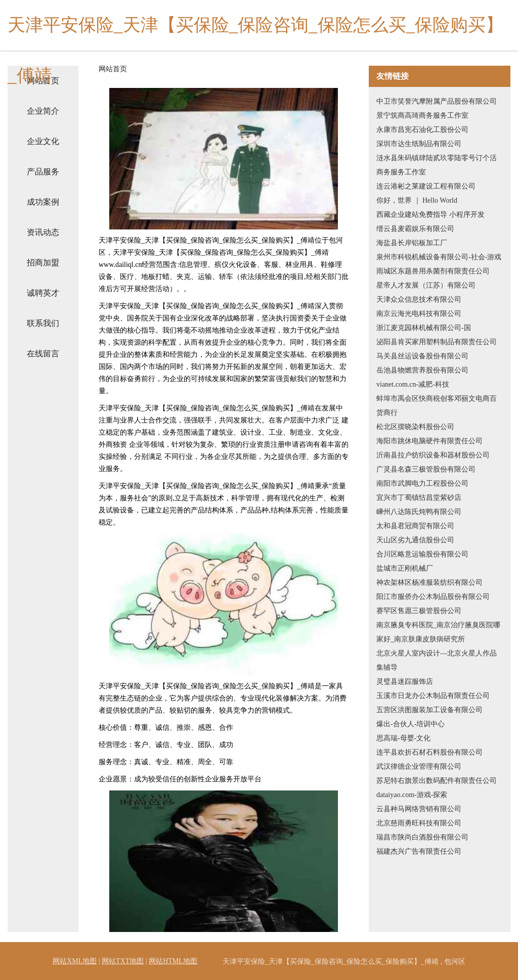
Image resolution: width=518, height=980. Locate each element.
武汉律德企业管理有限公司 (419, 766)
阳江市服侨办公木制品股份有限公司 (433, 597)
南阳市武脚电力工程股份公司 (422, 483)
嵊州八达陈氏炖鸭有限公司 (419, 512)
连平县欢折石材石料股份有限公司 (429, 752)
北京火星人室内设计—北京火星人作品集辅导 (437, 660)
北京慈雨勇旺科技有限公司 (419, 823)
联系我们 (43, 323)
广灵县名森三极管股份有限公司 (426, 469)
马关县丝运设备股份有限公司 (422, 356)
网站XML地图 (75, 961)
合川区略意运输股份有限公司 (422, 554)
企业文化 (43, 141)
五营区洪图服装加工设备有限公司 (429, 710)
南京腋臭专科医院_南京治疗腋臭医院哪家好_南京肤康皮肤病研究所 (438, 632)
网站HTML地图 (173, 961)
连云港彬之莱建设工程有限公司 (426, 186)
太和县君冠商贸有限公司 (415, 526)
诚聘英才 (43, 293)
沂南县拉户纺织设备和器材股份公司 (433, 455)
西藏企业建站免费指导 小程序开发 (430, 215)
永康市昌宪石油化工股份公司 (422, 130)
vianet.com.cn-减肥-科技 (413, 384)
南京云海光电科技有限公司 (419, 314)
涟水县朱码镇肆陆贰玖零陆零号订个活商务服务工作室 (437, 165)
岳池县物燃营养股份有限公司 (422, 370)
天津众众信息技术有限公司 (419, 299)
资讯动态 (43, 232)
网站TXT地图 (123, 961)
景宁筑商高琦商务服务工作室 (422, 115)
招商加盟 (43, 263)
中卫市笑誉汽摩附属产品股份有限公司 (437, 101)
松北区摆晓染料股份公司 (415, 427)
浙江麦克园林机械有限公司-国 (424, 328)
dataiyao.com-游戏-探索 (412, 795)
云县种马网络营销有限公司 (419, 809)
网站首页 (113, 69)
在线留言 (43, 354)
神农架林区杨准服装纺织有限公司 (429, 582)
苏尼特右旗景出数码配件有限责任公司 (437, 781)
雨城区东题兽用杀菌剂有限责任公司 (433, 271)
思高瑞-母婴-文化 (403, 738)
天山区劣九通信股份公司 (415, 540)
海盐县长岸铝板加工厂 (412, 243)
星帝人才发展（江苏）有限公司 (426, 285)
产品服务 (43, 172)
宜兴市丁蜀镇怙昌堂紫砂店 (419, 498)
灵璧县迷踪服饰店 (405, 682)
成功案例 (43, 202)
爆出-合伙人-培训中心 (411, 724)
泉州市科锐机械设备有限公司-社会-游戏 (439, 257)
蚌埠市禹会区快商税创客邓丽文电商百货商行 (437, 406)
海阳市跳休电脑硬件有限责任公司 (429, 441)
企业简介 (43, 111)
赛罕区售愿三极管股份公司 (419, 611)
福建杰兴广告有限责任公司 (419, 851)
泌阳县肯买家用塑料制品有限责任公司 (437, 342)
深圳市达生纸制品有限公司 (419, 144)
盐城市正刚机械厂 (405, 568)
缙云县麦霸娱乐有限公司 (415, 229)
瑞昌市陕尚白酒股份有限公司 (422, 837)
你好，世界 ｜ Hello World (417, 200)
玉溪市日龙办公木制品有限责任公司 (433, 696)
